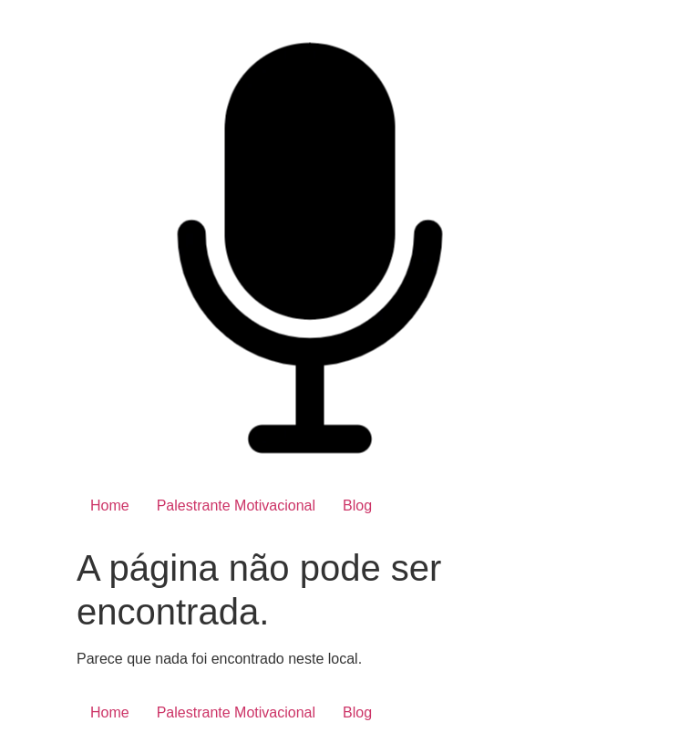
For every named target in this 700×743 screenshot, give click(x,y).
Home (110, 506)
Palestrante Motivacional (236, 506)
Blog (357, 506)
